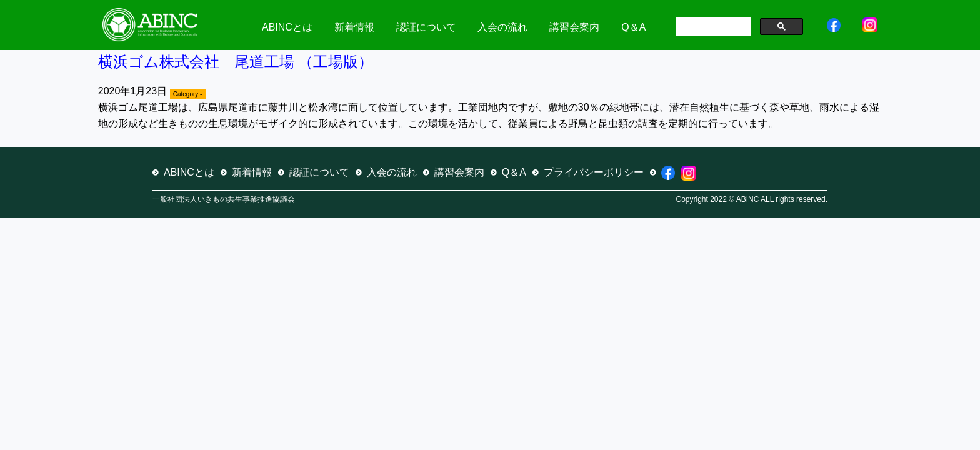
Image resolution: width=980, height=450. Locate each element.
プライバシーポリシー (594, 172)
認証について (426, 27)
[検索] (712, 27)
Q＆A (633, 27)
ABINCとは (287, 27)
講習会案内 (574, 27)
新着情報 (354, 27)
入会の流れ (502, 27)
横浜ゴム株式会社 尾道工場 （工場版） (236, 62)
